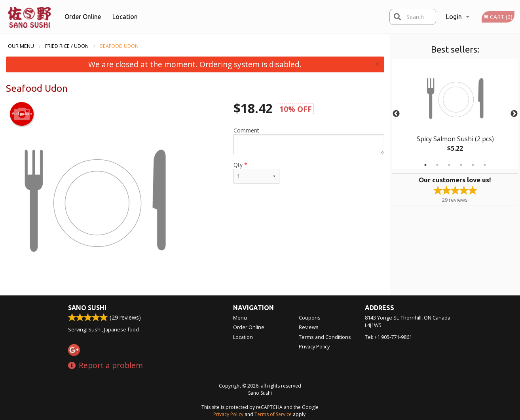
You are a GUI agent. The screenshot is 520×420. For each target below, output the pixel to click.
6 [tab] (485, 165)
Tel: (388, 337)
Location (125, 17)
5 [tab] (473, 165)
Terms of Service (273, 414)
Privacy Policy (314, 346)
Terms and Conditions (325, 337)
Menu (240, 318)
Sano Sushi (87, 308)
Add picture (22, 114)
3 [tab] (449, 165)
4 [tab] (461, 165)
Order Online (83, 17)
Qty (256, 172)
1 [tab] (425, 165)
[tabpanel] (455, 114)
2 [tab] (437, 165)
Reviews (309, 327)
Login (454, 17)
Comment (309, 140)
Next (514, 114)
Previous (396, 114)
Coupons (310, 318)
